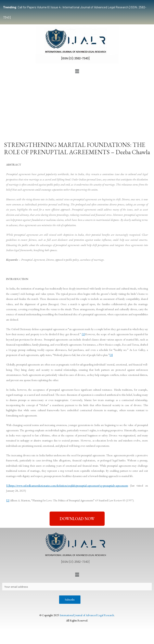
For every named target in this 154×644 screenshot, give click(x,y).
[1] (83, 334)
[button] (77, 71)
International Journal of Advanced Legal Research (87, 615)
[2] (111, 355)
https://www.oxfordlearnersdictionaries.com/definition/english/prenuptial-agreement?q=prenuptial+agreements (69, 486)
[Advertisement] (77, 106)
